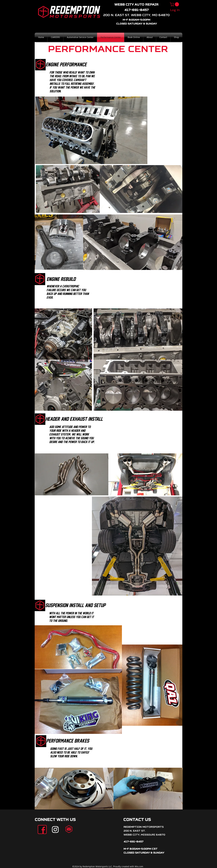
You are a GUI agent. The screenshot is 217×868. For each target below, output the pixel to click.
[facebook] (42, 830)
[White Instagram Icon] (55, 830)
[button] (175, 4)
